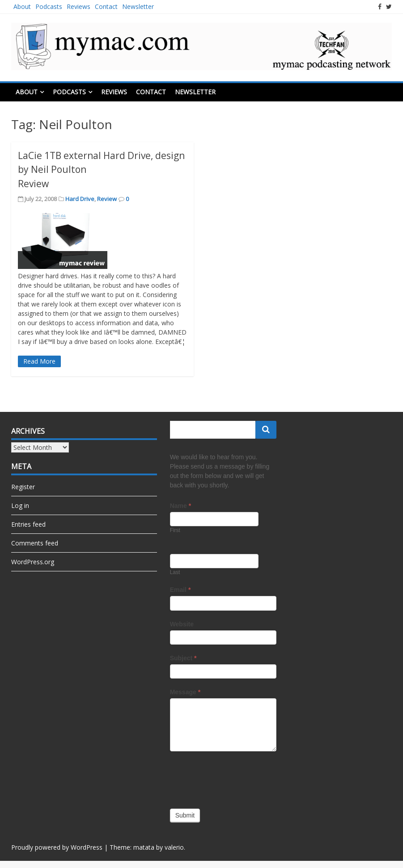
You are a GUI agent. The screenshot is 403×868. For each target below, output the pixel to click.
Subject (183, 658)
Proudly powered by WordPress (57, 847)
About (22, 6)
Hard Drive (80, 199)
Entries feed (28, 524)
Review (107, 199)
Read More (39, 361)
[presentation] (238, 778)
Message (185, 692)
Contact (106, 6)
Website (182, 624)
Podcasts (49, 6)
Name (180, 506)
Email (180, 590)
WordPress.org (33, 562)
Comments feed (35, 543)
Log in (20, 505)
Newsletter (138, 6)
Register (23, 487)
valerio (174, 847)
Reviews (78, 6)
